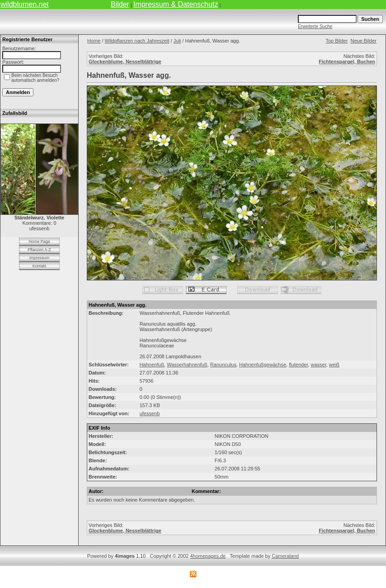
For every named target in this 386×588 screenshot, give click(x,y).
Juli (177, 41)
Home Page (39, 242)
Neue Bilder (364, 41)
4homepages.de (208, 556)
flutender (298, 365)
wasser (318, 365)
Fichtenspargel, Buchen (347, 62)
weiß (334, 365)
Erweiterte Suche (315, 26)
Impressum (40, 258)
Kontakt (40, 266)
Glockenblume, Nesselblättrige (125, 62)
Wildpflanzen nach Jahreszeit (137, 41)
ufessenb (150, 413)
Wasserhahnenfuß (187, 365)
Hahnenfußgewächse (263, 365)
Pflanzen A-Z (39, 250)
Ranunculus (223, 365)
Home (94, 41)
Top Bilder (337, 41)
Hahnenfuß (152, 365)
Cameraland (285, 556)
